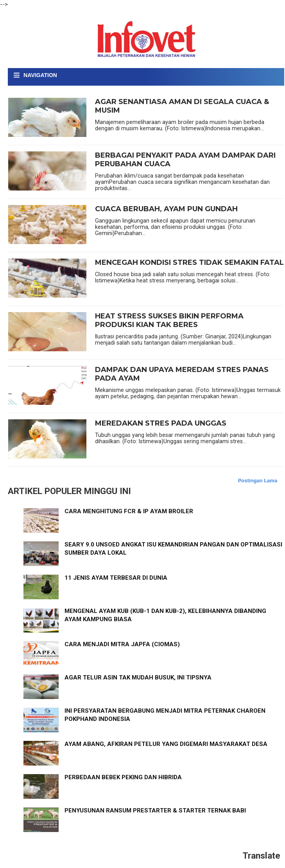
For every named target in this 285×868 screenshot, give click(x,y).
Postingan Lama (258, 481)
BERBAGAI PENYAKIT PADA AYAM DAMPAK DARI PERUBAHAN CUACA (185, 160)
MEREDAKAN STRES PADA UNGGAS (161, 423)
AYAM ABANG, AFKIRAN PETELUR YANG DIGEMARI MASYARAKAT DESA (166, 744)
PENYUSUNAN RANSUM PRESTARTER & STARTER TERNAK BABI (155, 810)
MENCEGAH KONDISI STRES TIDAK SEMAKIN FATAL (189, 263)
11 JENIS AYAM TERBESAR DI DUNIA (116, 578)
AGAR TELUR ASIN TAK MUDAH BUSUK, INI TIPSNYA (138, 678)
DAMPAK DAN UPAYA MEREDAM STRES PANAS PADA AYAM (182, 374)
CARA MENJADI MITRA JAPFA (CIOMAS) (122, 644)
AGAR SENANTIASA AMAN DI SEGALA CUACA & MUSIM (182, 106)
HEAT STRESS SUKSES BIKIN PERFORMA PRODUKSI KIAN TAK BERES (169, 321)
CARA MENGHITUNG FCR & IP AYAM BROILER (129, 511)
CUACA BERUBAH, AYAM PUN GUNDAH (166, 209)
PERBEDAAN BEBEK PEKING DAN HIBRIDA (123, 777)
